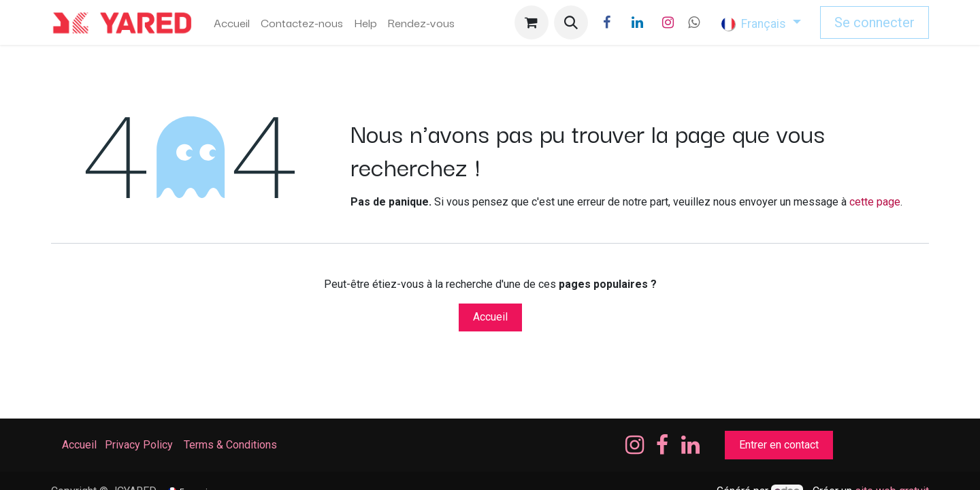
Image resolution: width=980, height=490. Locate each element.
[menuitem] (232, 22)
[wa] (694, 22)
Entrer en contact (779, 445)
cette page (875, 202)
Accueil (490, 317)
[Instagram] (668, 22)
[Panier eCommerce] (532, 22)
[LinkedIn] (638, 22)
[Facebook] (607, 22)
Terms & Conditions (232, 445)
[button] (571, 22)
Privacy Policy (139, 445)
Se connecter (875, 22)
